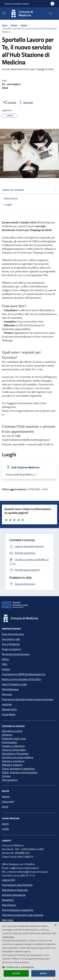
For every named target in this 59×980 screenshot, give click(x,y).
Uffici (5, 664)
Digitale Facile (9, 709)
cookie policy (8, 937)
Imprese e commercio (13, 761)
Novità (14, 25)
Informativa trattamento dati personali (23, 915)
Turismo (6, 776)
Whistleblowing (10, 689)
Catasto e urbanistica (13, 746)
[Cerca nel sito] (51, 13)
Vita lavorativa (10, 780)
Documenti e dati (11, 639)
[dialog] (29, 951)
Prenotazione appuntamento (17, 885)
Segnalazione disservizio (15, 890)
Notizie (24, 25)
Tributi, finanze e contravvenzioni (20, 772)
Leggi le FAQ (8, 880)
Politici (6, 659)
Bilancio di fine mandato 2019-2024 (21, 679)
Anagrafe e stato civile (14, 738)
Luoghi (6, 829)
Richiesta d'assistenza (14, 895)
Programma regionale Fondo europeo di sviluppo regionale (28, 702)
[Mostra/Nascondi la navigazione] (4, 13)
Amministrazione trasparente (18, 910)
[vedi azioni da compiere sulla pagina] (26, 102)
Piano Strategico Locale (14, 684)
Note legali (8, 920)
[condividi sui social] (9, 102)
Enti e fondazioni (11, 644)
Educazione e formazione (15, 753)
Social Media (9, 714)
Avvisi (5, 806)
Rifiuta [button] (43, 973)
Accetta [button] (16, 973)
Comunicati (8, 801)
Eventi (5, 824)
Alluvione (7, 694)
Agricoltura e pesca (12, 731)
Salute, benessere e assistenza (18, 769)
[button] (29, 967)
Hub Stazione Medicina (25, 467)
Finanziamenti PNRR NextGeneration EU (24, 674)
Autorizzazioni (10, 742)
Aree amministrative (13, 634)
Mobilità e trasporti (12, 765)
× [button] (55, 925)
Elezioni (6, 669)
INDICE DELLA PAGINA (29, 190)
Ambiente (7, 735)
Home (5, 25)
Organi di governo (11, 649)
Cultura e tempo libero (14, 750)
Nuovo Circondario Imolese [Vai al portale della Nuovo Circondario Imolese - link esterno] (17, 4)
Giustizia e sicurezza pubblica (17, 757)
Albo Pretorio (9, 905)
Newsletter (8, 900)
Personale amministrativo (16, 654)
